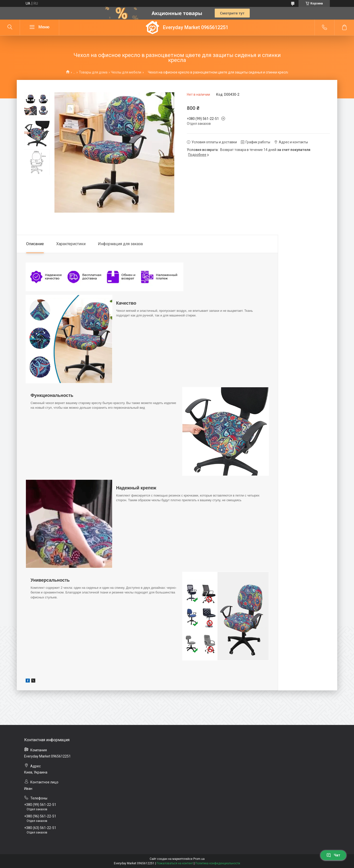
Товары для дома (93, 72)
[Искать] (10, 27)
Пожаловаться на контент (175, 863)
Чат (333, 855)
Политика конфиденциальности (218, 863)
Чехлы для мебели (126, 72)
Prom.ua (199, 859)
